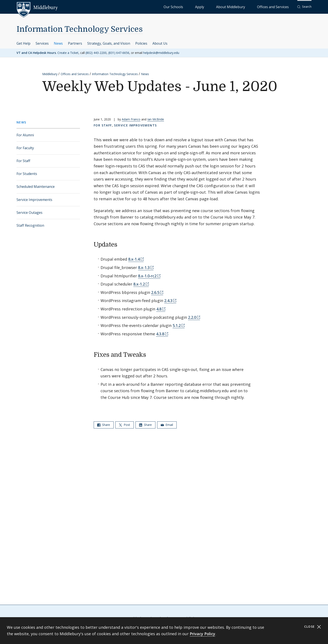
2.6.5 (155, 292)
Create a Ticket (68, 53)
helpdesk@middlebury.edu (161, 53)
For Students (27, 174)
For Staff (23, 161)
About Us (160, 43)
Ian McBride (156, 119)
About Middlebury (247, 7)
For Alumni (25, 135)
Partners (75, 43)
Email (167, 425)
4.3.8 (160, 334)
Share (104, 425)
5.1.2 (177, 325)
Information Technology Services (80, 29)
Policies (141, 43)
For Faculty (25, 148)
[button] (304, 7)
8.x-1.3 (144, 267)
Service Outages (29, 213)
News (58, 43)
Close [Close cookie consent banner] (313, 627)
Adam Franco (131, 119)
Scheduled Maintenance (36, 187)
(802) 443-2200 (96, 53)
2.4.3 (168, 301)
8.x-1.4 (134, 259)
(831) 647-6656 (119, 53)
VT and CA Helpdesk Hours (36, 53)
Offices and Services (278, 7)
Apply (225, 7)
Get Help (23, 43)
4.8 (159, 309)
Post (125, 425)
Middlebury (50, 74)
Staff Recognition (30, 225)
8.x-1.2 (139, 284)
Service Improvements (34, 200)
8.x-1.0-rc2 (147, 276)
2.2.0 (192, 317)
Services (42, 43)
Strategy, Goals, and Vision (109, 43)
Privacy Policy (202, 634)
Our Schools (208, 7)
